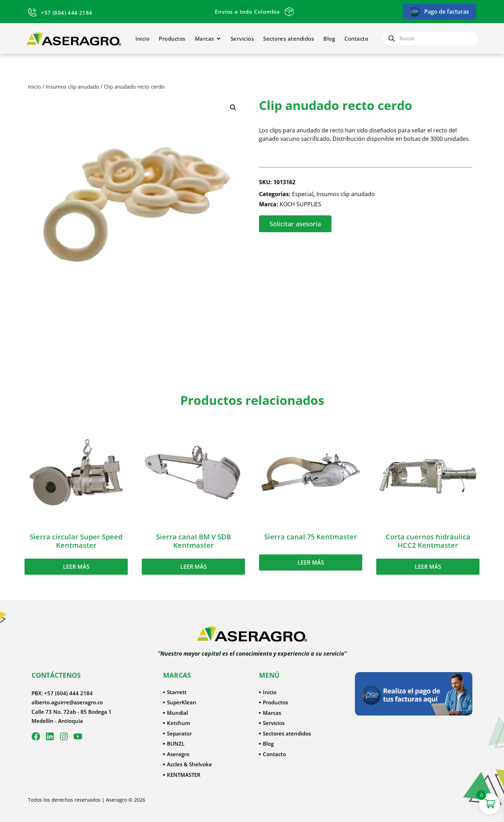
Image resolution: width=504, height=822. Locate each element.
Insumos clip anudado (72, 87)
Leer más (76, 567)
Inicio (34, 87)
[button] (233, 108)
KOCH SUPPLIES (300, 204)
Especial (303, 194)
